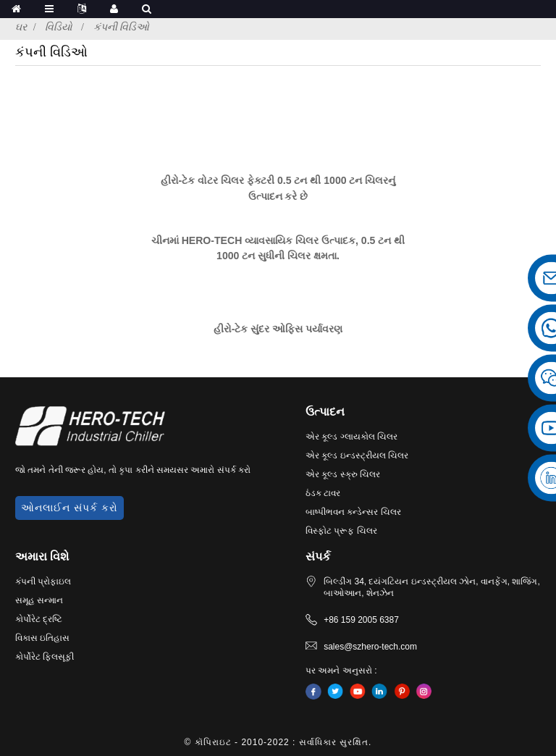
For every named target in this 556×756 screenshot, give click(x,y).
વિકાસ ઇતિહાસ (42, 638)
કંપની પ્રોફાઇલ (43, 581)
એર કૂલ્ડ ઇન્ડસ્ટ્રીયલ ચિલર (357, 455)
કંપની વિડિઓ (122, 27)
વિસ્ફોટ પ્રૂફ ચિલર (341, 531)
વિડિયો (58, 27)
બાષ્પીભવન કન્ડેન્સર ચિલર (353, 512)
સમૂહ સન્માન (39, 600)
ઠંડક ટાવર (323, 493)
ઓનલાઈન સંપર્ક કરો (69, 508)
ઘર (21, 27)
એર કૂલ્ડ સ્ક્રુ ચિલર (343, 474)
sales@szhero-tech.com (370, 647)
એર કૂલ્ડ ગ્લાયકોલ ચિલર (351, 437)
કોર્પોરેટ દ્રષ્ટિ (39, 619)
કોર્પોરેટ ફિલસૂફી (45, 657)
